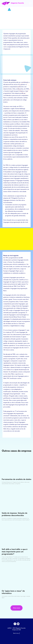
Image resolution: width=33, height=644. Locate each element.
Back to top (16, 633)
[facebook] (15, 624)
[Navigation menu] (30, 3)
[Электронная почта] (18, 624)
